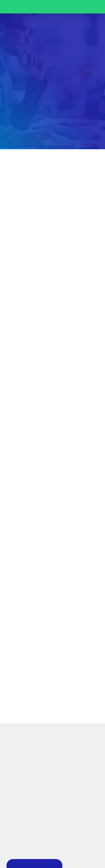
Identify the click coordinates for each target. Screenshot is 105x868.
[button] (91, 29)
